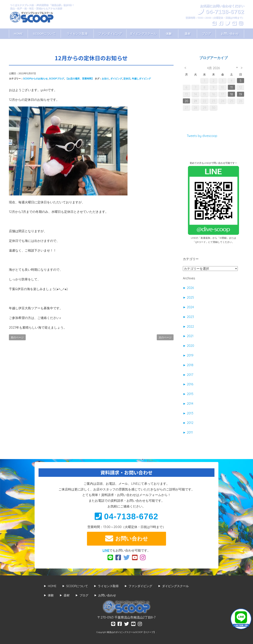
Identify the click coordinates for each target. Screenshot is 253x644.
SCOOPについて (44, 34)
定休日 (127, 79)
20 (186, 101)
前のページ (17, 337)
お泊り (105, 79)
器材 (188, 34)
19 (240, 94)
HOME (18, 34)
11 (231, 87)
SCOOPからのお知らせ (35, 79)
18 (232, 94)
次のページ (165, 337)
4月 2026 (214, 68)
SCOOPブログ (57, 79)
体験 (169, 34)
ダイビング (116, 79)
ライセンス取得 (77, 34)
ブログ (206, 34)
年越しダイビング (141, 79)
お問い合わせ (230, 34)
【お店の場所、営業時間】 (80, 79)
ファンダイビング (110, 34)
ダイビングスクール (143, 34)
